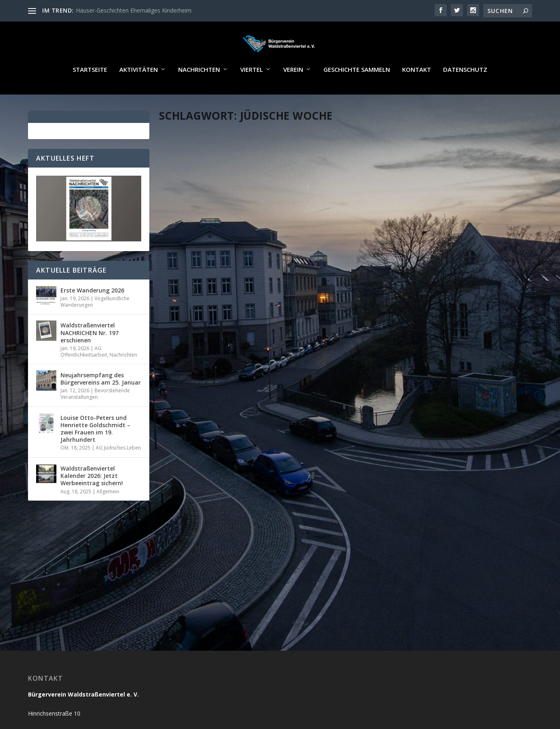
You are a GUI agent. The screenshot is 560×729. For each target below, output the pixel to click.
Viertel (252, 93)
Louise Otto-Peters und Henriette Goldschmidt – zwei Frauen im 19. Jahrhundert (95, 452)
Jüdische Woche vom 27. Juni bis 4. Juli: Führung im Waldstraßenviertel (429, 276)
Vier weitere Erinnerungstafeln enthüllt (246, 272)
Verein (293, 93)
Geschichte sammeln (357, 93)
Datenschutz (465, 93)
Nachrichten (199, 93)
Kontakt (417, 93)
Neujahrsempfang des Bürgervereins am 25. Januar (101, 402)
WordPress (229, 708)
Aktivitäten (139, 93)
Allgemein (265, 284)
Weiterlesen (191, 335)
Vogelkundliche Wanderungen (95, 325)
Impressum (411, 708)
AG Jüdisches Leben (482, 293)
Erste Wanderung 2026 (92, 314)
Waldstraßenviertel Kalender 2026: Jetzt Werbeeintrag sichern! (92, 499)
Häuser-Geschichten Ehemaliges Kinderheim (134, 10)
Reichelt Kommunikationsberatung (116, 708)
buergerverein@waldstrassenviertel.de (82, 661)
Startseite (90, 93)
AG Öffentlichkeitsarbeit (84, 375)
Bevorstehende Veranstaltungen (95, 417)
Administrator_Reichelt (394, 293)
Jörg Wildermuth (196, 284)
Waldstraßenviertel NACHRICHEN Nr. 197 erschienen (89, 356)
